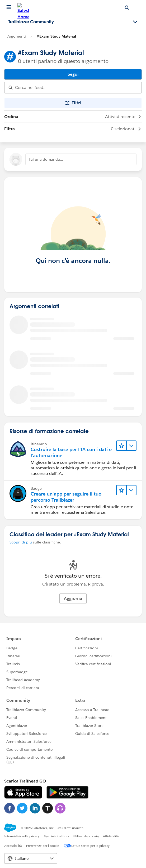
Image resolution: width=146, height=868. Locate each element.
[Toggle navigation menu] (135, 22)
